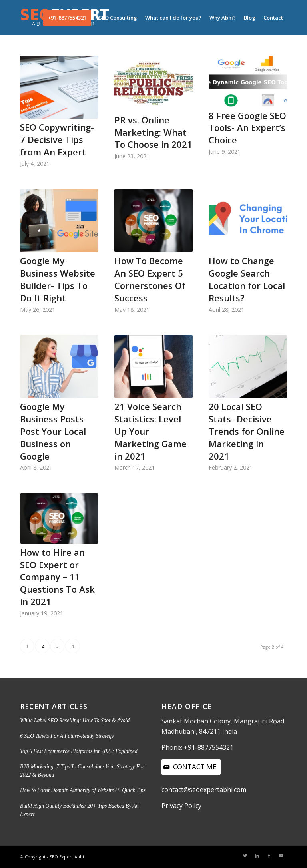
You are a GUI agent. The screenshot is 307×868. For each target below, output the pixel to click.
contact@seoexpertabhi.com (204, 790)
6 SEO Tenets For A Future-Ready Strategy (67, 736)
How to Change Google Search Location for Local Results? (247, 279)
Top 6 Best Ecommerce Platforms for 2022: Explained (79, 751)
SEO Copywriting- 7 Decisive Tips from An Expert (57, 139)
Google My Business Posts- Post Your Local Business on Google (53, 431)
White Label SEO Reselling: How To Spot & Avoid (75, 720)
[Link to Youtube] (281, 856)
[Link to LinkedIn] (257, 856)
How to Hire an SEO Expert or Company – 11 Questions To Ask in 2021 (57, 577)
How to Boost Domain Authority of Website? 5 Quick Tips (83, 790)
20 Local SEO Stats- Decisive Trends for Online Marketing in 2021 (247, 431)
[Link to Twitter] (245, 856)
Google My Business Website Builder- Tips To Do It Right (58, 279)
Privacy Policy (181, 806)
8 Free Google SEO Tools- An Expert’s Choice (247, 128)
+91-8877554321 (209, 747)
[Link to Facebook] (269, 856)
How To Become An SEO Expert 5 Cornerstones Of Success (150, 279)
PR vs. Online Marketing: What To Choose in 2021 (153, 132)
